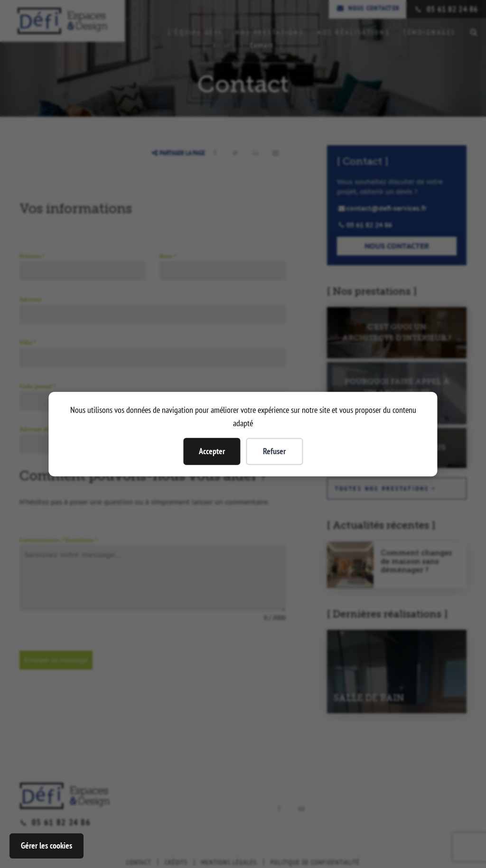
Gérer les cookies (47, 845)
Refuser (274, 451)
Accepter (212, 451)
